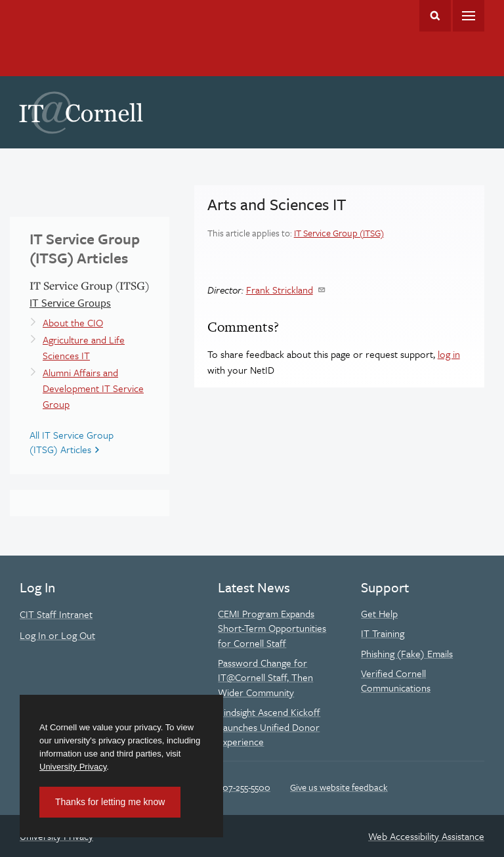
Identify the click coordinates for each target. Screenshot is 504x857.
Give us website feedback (339, 787)
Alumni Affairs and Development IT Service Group (93, 388)
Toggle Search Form (435, 16)
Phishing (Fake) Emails (407, 653)
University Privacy (73, 767)
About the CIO (73, 322)
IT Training (383, 633)
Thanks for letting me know (110, 802)
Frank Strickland (280, 290)
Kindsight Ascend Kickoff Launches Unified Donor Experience (269, 727)
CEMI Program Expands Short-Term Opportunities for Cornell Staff (272, 628)
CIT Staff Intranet (56, 614)
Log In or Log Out (57, 635)
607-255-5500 (244, 787)
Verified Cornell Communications (396, 680)
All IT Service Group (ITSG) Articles (72, 442)
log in (449, 354)
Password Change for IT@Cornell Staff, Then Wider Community (265, 677)
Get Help (379, 613)
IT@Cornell (81, 113)
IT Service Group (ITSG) (339, 233)
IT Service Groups (70, 303)
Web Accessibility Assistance (426, 836)
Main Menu (469, 16)
